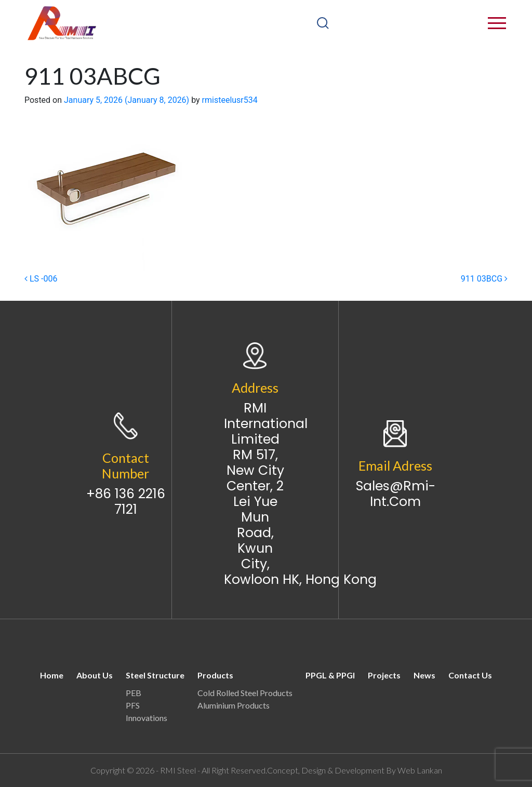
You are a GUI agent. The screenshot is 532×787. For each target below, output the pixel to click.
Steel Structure (155, 675)
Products (215, 675)
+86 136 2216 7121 (126, 502)
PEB (134, 693)
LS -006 (41, 279)
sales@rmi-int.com (396, 494)
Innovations (147, 718)
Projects (384, 675)
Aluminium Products (234, 705)
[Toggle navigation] (507, 23)
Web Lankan (420, 770)
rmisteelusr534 (230, 100)
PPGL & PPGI (330, 675)
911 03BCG (484, 279)
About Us (95, 675)
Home (52, 675)
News (424, 675)
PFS (133, 705)
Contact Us (470, 675)
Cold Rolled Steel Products (245, 693)
